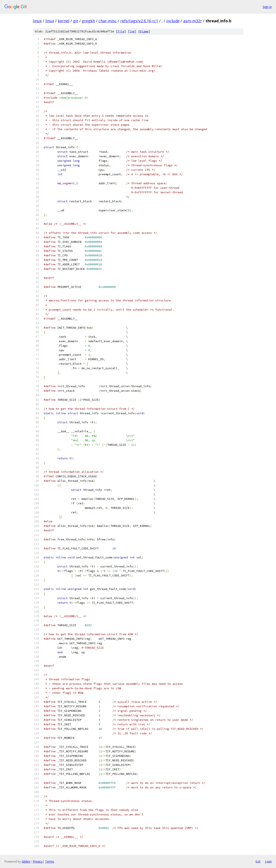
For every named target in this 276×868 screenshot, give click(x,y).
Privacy (38, 861)
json (268, 861)
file (121, 31)
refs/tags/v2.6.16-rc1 (139, 21)
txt (258, 861)
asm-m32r (193, 21)
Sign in (267, 7)
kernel (64, 21)
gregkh (88, 21)
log (132, 31)
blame (144, 31)
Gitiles (26, 861)
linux (37, 21)
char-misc (108, 21)
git (76, 21)
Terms (50, 861)
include (173, 21)
